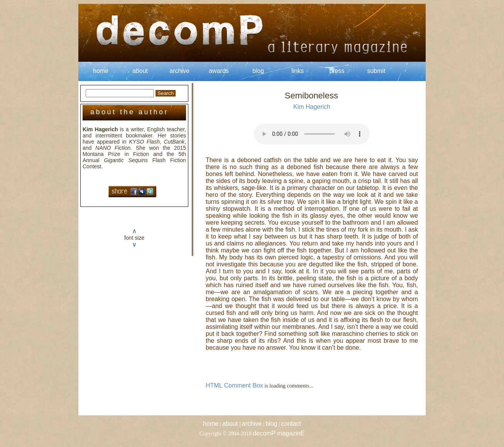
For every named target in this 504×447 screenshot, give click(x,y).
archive (179, 71)
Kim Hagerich (312, 107)
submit (376, 71)
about (140, 71)
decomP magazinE (279, 433)
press (337, 71)
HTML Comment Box (234, 385)
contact (291, 424)
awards (219, 71)
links (298, 71)
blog (258, 71)
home (101, 71)
